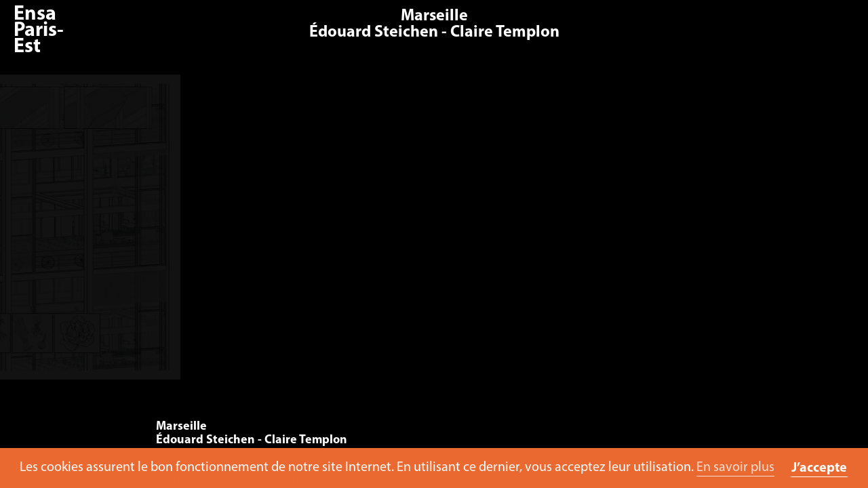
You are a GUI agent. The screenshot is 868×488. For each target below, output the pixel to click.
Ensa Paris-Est (39, 31)
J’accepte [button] (819, 468)
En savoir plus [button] (735, 468)
